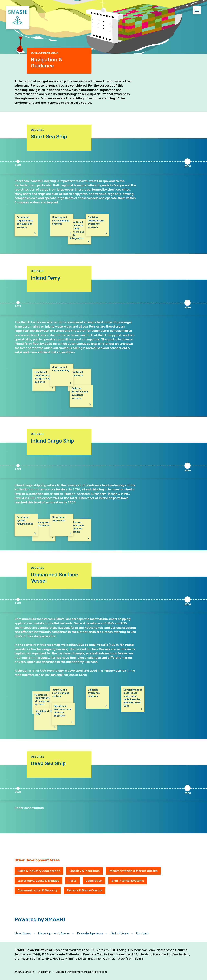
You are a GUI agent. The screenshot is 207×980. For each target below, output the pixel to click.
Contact (143, 933)
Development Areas (54, 933)
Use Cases (23, 933)
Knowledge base (90, 933)
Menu (198, 10)
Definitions (120, 933)
